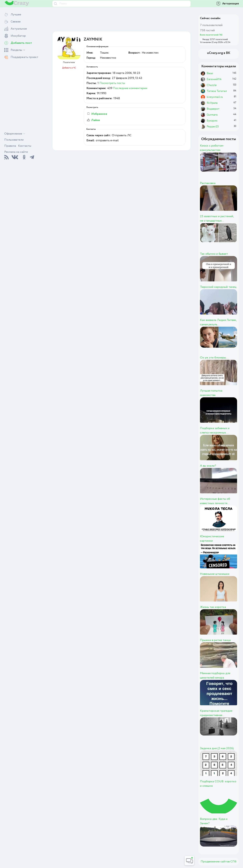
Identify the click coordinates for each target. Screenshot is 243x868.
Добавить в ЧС (69, 68)
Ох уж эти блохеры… (214, 358)
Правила (10, 146)
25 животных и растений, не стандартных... (217, 219)
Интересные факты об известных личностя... (215, 501)
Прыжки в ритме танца (215, 640)
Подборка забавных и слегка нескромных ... (215, 430)
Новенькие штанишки (215, 574)
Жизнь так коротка (213, 607)
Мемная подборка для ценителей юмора (215, 676)
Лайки (93, 120)
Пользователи (14, 140)
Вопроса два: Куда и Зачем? (214, 821)
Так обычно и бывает (214, 254)
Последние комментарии (130, 88)
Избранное (97, 114)
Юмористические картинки (212, 539)
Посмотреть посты (112, 83)
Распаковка (208, 183)
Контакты (25, 146)
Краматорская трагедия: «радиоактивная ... (217, 713)
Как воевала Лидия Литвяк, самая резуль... (218, 322)
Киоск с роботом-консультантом (212, 148)
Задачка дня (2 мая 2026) (217, 748)
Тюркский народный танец (218, 287)
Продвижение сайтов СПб (219, 862)
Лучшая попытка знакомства (211, 393)
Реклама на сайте (16, 152)
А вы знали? (208, 466)
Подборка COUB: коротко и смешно (218, 784)
